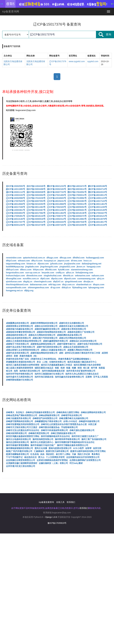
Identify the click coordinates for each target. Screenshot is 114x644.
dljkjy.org (29, 290)
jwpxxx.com (64, 261)
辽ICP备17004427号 (98, 213)
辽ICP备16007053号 (36, 201)
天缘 (74, 454)
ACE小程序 (78, 448)
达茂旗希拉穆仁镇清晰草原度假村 (22, 463)
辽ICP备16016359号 (77, 225)
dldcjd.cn (66, 287)
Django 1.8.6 (51, 517)
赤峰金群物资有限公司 (49, 415)
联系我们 (71, 502)
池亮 (16, 371)
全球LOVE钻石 (70, 421)
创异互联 (97, 448)
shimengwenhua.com (38, 287)
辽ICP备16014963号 (77, 219)
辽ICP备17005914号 (77, 204)
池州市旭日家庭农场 (44, 377)
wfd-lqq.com (54, 285)
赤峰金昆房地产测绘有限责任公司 (22, 415)
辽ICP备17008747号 (56, 216)
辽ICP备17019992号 (77, 198)
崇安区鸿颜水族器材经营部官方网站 (23, 436)
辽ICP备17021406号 (56, 195)
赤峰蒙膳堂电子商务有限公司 (48, 421)
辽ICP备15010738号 (36, 225)
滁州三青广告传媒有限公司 (94, 439)
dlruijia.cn (88, 282)
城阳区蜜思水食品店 (44, 368)
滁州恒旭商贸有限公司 (43, 439)
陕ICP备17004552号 (77, 192)
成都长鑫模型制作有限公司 (55, 341)
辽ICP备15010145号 (98, 210)
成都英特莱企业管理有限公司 (20, 326)
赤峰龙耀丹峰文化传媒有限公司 (74, 418)
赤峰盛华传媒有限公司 (89, 421)
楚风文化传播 (41, 448)
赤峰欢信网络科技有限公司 (93, 412)
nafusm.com (98, 276)
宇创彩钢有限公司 (69, 427)
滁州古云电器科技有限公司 (18, 439)
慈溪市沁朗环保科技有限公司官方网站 (88, 451)
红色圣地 (35, 454)
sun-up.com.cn (33, 273)
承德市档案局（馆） (29, 356)
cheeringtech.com (43, 282)
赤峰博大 (10, 412)
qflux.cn (70, 273)
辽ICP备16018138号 (77, 213)
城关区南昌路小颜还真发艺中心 (82, 362)
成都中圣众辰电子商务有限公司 (21, 347)
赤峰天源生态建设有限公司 (82, 430)
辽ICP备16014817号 (98, 222)
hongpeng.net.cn (14, 290)
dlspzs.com (99, 285)
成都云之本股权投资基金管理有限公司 (24, 341)
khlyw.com (38, 270)
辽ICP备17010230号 (36, 198)
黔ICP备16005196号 (98, 186)
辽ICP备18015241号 (56, 201)
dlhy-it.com (37, 261)
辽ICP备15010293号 (36, 204)
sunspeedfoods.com (16, 287)
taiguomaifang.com (15, 264)
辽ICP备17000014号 (77, 195)
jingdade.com (32, 267)
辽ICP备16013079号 (98, 219)
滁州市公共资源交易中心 (42, 442)
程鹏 (74, 368)
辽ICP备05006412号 (36, 222)
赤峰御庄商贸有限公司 (39, 433)
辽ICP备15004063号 (15, 213)
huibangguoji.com (95, 258)
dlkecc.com (26, 270)
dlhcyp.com (65, 258)
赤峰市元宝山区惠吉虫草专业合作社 (23, 430)
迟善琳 (89, 377)
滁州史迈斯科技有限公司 (17, 442)
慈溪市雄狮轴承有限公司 (17, 454)
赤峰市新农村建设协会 (49, 427)
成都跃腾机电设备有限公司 (69, 335)
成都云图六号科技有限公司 (45, 338)
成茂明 (105, 353)
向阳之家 (92, 424)
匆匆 (42, 454)
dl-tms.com (77, 261)
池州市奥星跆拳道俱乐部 (53, 371)
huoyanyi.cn (50, 261)
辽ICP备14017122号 (98, 201)
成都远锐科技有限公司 (16, 335)
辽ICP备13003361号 (15, 210)
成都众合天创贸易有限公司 (76, 347)
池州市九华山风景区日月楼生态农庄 (82, 374)
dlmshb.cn (68, 276)
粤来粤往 (96, 454)
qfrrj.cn (101, 279)
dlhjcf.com (11, 261)
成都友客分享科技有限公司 (74, 329)
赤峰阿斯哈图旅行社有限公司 (20, 380)
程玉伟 (9, 371)
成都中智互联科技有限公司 (49, 347)
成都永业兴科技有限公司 (46, 326)
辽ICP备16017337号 (15, 222)
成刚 (61, 353)
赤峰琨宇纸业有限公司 (72, 415)
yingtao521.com (67, 267)
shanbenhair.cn (84, 285)
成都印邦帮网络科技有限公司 (44, 323)
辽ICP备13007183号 (56, 225)
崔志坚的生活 (30, 457)
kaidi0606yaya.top (15, 267)
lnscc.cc (88, 261)
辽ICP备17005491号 (15, 216)
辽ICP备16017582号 (36, 213)
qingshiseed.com (73, 282)
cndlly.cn (60, 273)
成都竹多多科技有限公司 (17, 353)
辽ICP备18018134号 (36, 216)
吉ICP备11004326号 (36, 186)
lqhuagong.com (96, 287)
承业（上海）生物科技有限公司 (51, 362)
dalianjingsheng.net (92, 264)
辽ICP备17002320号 (56, 207)
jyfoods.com (56, 264)
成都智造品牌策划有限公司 (43, 344)
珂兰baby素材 (76, 463)
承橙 (16, 356)
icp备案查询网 (11, 11)
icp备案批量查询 (46, 502)
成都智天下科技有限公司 (17, 344)
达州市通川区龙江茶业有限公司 (21, 466)
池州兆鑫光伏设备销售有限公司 (69, 377)
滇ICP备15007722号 (56, 192)
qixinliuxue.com (14, 282)
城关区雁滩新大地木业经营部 (87, 365)
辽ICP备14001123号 (98, 198)
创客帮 (88, 448)
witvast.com (24, 261)
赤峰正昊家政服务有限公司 (63, 433)
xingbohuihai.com (53, 276)
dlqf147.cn (58, 282)
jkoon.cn (81, 267)
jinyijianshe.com (72, 264)
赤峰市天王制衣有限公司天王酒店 (22, 427)
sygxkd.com (93, 61)
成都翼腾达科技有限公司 (17, 323)
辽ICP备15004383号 (77, 201)
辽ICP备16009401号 (77, 210)
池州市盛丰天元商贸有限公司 (20, 377)
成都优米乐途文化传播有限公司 (74, 326)
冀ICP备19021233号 (56, 186)
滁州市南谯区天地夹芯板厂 (43, 445)
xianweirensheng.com (82, 270)
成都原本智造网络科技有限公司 (51, 332)
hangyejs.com (94, 267)
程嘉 (68, 368)
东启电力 (20, 412)
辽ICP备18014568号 (15, 204)
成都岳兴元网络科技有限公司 (42, 335)
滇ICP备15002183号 (56, 189)
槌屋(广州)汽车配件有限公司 (19, 451)
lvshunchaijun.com (15, 276)
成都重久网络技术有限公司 (80, 350)
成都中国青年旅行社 (66, 344)
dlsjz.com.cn (68, 285)
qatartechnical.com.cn (34, 258)
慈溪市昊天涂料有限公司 (57, 451)
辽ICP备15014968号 (56, 204)
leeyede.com (48, 273)
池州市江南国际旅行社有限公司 (49, 374)
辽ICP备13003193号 (15, 195)
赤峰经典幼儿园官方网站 (68, 412)
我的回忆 (50, 454)
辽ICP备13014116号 (98, 225)
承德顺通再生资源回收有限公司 (21, 362)
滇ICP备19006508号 (36, 192)
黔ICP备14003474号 (77, 186)
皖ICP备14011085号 (15, 189)
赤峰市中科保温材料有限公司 (54, 430)
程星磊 (102, 368)
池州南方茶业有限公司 (30, 371)
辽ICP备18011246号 (56, 210)
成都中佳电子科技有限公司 (90, 344)
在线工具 (60, 502)
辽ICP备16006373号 (77, 216)
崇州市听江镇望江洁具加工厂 (85, 436)
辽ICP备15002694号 (36, 195)
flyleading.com (80, 287)
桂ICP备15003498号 (36, 189)
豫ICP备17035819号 (57, 523)
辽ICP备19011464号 (56, 213)
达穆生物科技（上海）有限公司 (53, 463)
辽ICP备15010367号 (36, 210)
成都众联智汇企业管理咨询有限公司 (23, 350)
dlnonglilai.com (14, 279)
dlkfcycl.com (12, 270)
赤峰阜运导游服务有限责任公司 (40, 412)
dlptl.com (45, 279)
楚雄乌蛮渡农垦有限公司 (60, 448)
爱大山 (41, 457)
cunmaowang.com (86, 279)
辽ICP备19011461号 (98, 204)
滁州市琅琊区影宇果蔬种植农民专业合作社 (75, 442)
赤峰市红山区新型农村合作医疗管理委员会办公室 (64, 424)
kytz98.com (64, 270)
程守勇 (94, 368)
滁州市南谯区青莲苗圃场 (17, 445)
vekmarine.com (82, 276)
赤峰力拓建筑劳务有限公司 (18, 418)
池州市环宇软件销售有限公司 (20, 374)
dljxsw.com (43, 264)
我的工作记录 (84, 454)
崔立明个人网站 (63, 454)
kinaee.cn (31, 264)
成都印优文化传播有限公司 (72, 323)
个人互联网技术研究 (55, 457)
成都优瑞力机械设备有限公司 (20, 329)
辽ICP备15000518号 (36, 219)
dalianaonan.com (38, 285)
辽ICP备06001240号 (15, 225)
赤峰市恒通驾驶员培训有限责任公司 (23, 424)
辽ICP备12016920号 (56, 198)
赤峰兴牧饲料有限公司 (16, 433)
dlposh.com (70, 279)
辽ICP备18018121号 (98, 216)
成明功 (9, 356)
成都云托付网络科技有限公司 (73, 338)
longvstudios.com (15, 273)
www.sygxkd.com (77, 61)
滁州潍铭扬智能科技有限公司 (20, 448)
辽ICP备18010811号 (98, 195)
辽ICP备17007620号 (15, 201)
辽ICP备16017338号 (15, 207)
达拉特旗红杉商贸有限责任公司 (21, 460)
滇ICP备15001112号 (15, 192)
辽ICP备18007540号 (77, 222)
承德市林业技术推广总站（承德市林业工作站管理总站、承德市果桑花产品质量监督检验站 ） (49, 359)
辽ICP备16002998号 (15, 198)
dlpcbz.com (57, 279)
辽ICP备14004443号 (56, 222)
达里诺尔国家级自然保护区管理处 (52, 460)
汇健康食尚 (39, 451)
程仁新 (86, 368)
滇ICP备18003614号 (77, 189)
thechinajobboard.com (17, 285)
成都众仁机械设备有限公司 (53, 350)
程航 (57, 368)
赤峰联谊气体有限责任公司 (45, 418)
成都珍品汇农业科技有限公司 (83, 341)
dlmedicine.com (34, 276)
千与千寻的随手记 (14, 457)
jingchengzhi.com (49, 267)
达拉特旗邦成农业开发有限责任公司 (83, 457)
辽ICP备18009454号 (77, 207)
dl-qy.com (55, 287)
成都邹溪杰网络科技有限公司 (44, 353)
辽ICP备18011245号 (98, 207)
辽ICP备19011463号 (36, 207)
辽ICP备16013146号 (15, 219)
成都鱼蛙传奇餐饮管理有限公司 (21, 332)
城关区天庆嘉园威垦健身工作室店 (56, 365)
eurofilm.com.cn (31, 279)
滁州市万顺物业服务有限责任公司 (73, 445)
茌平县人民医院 (101, 377)
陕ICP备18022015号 (98, 192)
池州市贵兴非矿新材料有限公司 (81, 371)
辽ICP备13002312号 (56, 219)
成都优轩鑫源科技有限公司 (47, 329)
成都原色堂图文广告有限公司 (81, 332)
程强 (80, 368)
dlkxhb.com (51, 270)
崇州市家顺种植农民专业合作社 (55, 436)
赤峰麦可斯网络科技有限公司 (20, 421)
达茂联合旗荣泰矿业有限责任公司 (85, 460)
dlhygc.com (52, 258)
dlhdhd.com (79, 258)
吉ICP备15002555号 (15, 186)
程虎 (63, 368)
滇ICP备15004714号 (98, 189)
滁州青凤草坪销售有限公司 (67, 439)
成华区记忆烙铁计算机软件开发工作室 (82, 353)
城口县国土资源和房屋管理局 (20, 368)
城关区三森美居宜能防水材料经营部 (23, 365)
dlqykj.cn (28, 282)
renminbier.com (14, 258)
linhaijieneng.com (84, 273)
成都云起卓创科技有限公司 (18, 338)
